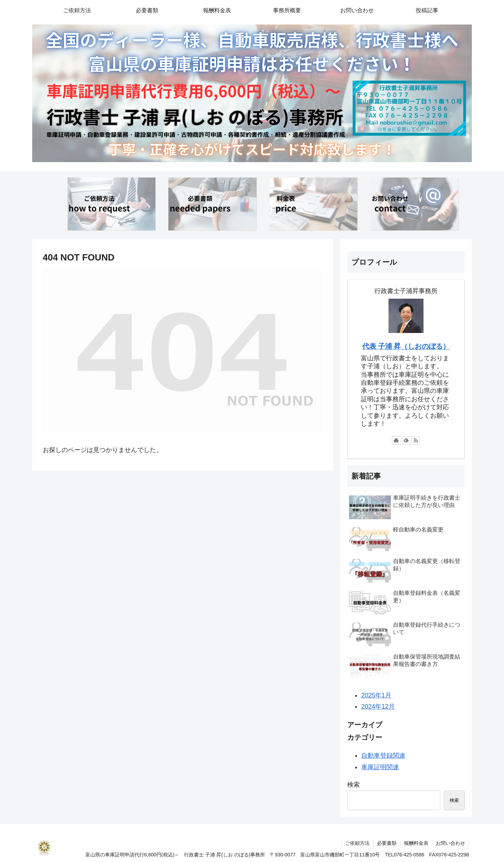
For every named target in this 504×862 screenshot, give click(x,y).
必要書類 (387, 843)
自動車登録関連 (383, 756)
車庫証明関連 (380, 767)
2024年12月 (378, 707)
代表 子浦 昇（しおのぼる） (406, 346)
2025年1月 (376, 695)
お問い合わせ (450, 843)
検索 (353, 785)
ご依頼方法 (357, 843)
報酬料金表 (416, 843)
